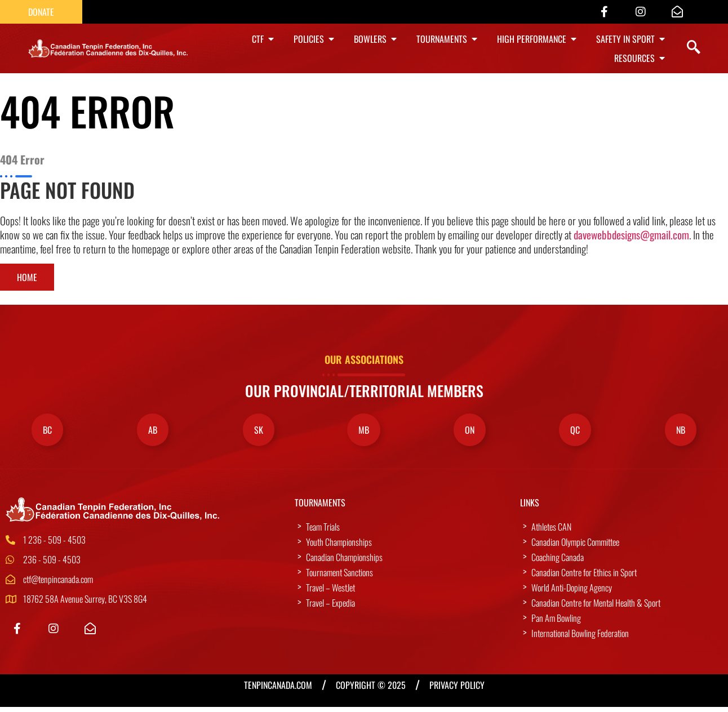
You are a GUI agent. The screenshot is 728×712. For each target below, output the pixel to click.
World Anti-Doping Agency (572, 593)
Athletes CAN (551, 532)
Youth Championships (339, 547)
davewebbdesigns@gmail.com (631, 238)
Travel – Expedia (330, 608)
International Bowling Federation (580, 638)
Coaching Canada (558, 562)
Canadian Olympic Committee (575, 547)
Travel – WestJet (330, 593)
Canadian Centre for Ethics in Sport (584, 577)
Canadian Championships (344, 562)
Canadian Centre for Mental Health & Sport (596, 608)
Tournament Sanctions (339, 577)
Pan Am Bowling (556, 623)
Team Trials (323, 532)
